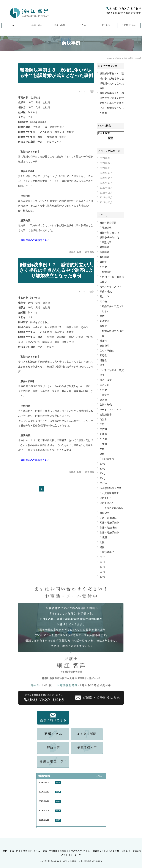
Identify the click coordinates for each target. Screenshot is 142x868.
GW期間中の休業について (51, 786)
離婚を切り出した (109, 233)
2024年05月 (106, 173)
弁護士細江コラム (32, 846)
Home (13, 25)
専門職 (103, 429)
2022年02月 (106, 183)
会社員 (103, 400)
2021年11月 (106, 193)
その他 (103, 267)
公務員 (103, 434)
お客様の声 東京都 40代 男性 (55, 795)
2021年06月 (106, 202)
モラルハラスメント (110, 287)
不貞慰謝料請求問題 (110, 488)
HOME (4, 846)
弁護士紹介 (37, 25)
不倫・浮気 (106, 291)
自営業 (103, 419)
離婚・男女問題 (108, 223)
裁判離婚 (104, 257)
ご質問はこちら (129, 25)
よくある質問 (112, 846)
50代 (102, 478)
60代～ (103, 483)
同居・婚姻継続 (108, 518)
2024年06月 (106, 168)
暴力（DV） (106, 296)
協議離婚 (104, 247)
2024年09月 (106, 158)
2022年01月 (106, 188)
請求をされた (107, 503)
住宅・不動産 (107, 351)
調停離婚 (104, 252)
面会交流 (104, 321)
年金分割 (104, 385)
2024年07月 (106, 163)
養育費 (103, 326)
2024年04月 (106, 178)
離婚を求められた (109, 237)
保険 (102, 365)
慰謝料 (103, 341)
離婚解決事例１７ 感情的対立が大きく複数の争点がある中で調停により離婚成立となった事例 (56, 270)
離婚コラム (98, 846)
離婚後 (103, 262)
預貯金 (103, 355)
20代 (102, 464)
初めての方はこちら (81, 846)
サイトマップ (74, 850)
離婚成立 (104, 513)
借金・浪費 (106, 380)
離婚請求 (107, 228)
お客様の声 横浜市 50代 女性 (55, 805)
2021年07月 (106, 197)
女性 (102, 449)
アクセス (106, 25)
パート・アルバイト (110, 410)
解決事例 (126, 846)
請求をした (106, 498)
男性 (102, 454)
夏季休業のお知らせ (48, 823)
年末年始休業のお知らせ (50, 814)
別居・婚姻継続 (108, 528)
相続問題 (64, 846)
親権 (102, 316)
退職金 (103, 360)
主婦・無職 (106, 405)
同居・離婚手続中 (109, 523)
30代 (102, 469)
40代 (102, 473)
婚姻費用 (104, 346)
